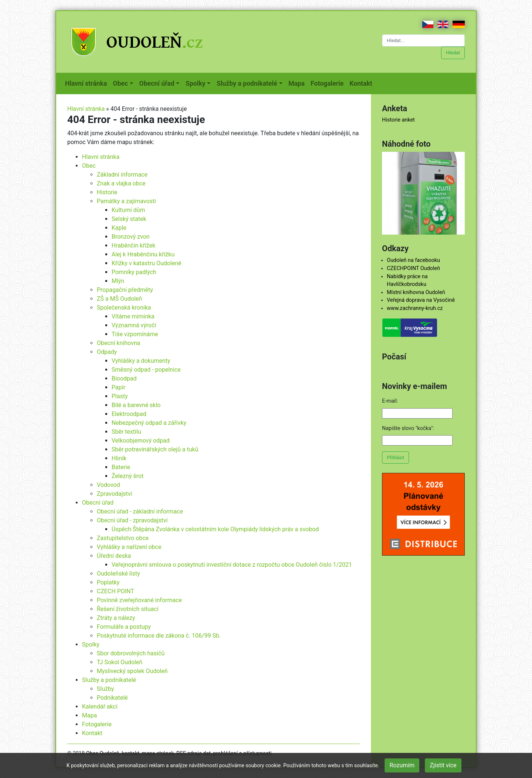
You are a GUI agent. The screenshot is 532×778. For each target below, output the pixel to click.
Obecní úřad (98, 503)
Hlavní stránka (88, 83)
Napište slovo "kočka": (408, 428)
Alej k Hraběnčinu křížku (143, 254)
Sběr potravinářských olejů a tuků (155, 449)
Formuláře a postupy (124, 627)
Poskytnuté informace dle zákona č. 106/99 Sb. (159, 636)
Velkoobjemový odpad (141, 441)
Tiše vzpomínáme (135, 334)
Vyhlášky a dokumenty (141, 361)
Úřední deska (114, 556)
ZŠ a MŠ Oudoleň (119, 299)
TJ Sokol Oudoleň (120, 662)
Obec (89, 166)
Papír (118, 387)
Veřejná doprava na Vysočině (421, 300)
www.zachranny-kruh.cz (415, 308)
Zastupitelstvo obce (123, 538)
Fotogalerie (329, 83)
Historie (107, 192)
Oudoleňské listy (118, 574)
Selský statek (129, 219)
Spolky (91, 644)
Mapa (298, 83)
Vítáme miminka (133, 316)
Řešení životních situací (128, 609)
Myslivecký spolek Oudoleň (132, 671)
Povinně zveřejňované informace (139, 600)
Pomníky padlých (134, 272)
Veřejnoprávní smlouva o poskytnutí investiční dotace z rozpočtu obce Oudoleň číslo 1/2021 (232, 565)
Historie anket (398, 120)
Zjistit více (443, 765)
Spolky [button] (195, 83)
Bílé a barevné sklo (136, 405)
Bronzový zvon (131, 237)
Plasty (120, 396)
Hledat (453, 53)
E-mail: (390, 401)
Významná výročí (134, 325)
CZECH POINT (115, 591)
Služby (105, 689)
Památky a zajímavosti (126, 201)
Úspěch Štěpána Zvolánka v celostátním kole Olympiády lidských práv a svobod (215, 529)
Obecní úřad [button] (157, 83)
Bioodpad (124, 378)
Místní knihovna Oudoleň (416, 292)
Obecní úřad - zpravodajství (132, 520)
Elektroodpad (129, 414)
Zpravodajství (115, 494)
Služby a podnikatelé (109, 680)
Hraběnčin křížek (134, 245)
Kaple (119, 228)
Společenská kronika (124, 308)
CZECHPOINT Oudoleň (413, 268)
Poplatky (108, 582)
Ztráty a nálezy (116, 618)
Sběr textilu (126, 432)
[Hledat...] (423, 40)
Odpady (107, 352)
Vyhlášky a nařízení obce (129, 547)
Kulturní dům (128, 210)
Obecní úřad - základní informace (140, 511)
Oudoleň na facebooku (413, 260)
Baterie (121, 467)
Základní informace (122, 175)
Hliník (119, 458)
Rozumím (402, 765)
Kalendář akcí (100, 707)
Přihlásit (395, 458)
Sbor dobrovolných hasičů (131, 653)
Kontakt (362, 83)
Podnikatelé (112, 698)
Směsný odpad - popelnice (146, 370)
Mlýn (118, 281)
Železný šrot (127, 476)
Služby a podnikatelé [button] (247, 83)
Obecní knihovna (119, 343)
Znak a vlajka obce (121, 183)
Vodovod (108, 485)
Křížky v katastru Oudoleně (146, 263)
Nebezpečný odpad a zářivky (149, 423)
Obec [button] (121, 83)
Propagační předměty (125, 290)
